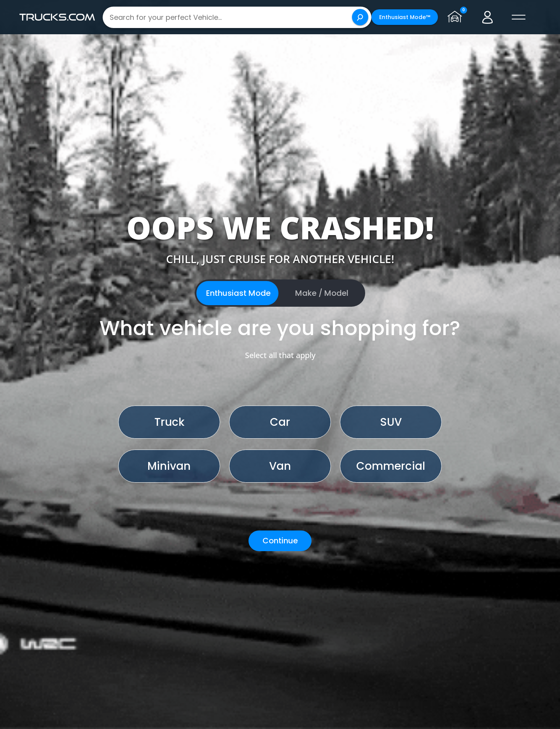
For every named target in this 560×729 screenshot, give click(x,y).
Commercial (391, 466)
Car (280, 422)
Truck (169, 422)
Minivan (169, 466)
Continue (280, 541)
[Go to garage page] (457, 17)
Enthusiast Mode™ (405, 17)
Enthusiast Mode (238, 293)
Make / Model (322, 293)
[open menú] (519, 17)
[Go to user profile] (488, 17)
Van (280, 466)
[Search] (360, 17)
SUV (391, 422)
